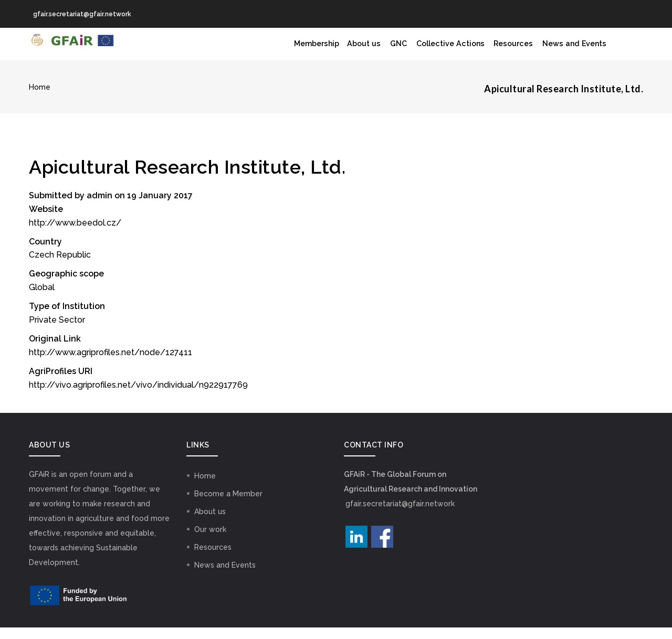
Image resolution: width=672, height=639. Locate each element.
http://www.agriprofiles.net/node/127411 (111, 364)
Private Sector (57, 331)
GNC (374, 50)
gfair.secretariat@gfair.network (400, 515)
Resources (503, 50)
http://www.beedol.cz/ (75, 234)
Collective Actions (432, 50)
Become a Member (228, 505)
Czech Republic (60, 266)
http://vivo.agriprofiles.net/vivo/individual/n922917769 (138, 396)
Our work (210, 541)
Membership (279, 50)
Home (40, 99)
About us (334, 50)
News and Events (571, 50)
